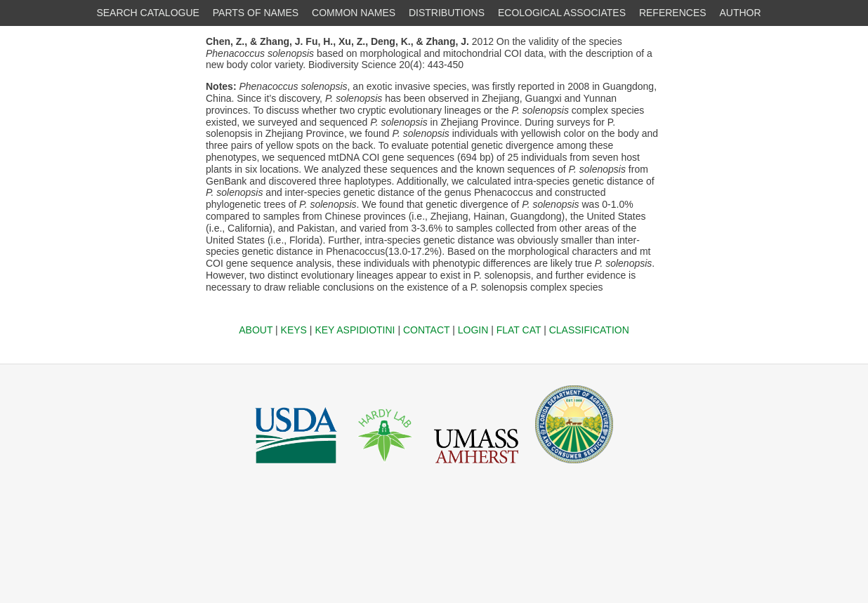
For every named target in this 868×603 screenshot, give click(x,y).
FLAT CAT (519, 330)
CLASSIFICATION (589, 330)
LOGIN (473, 330)
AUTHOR (741, 13)
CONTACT (426, 330)
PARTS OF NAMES (256, 13)
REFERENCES (673, 13)
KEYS (294, 330)
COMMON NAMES (354, 13)
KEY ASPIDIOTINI (355, 330)
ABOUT (256, 330)
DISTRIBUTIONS (447, 13)
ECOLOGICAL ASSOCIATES (562, 13)
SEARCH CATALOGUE (148, 13)
